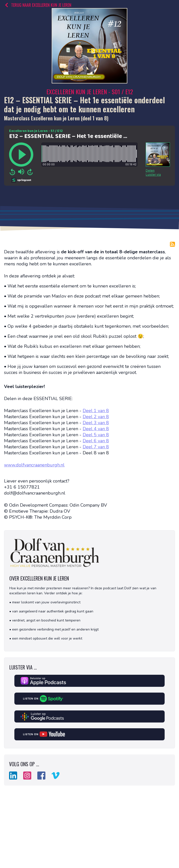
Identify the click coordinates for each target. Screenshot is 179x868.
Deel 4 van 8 (96, 429)
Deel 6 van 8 (96, 441)
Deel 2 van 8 (96, 417)
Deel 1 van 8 (96, 411)
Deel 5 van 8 (96, 435)
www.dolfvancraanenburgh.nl (34, 465)
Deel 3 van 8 (96, 423)
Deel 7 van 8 (96, 447)
